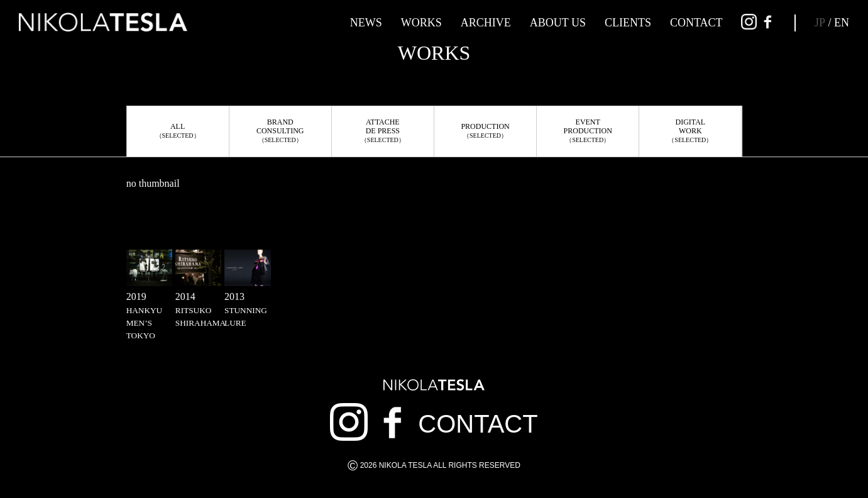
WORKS (421, 23)
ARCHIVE (486, 23)
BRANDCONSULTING (280, 130)
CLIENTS (628, 23)
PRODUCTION (485, 130)
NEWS (366, 23)
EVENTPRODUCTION (588, 130)
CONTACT (696, 23)
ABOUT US (558, 23)
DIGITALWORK (690, 130)
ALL (178, 130)
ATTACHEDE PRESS (383, 130)
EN (842, 23)
